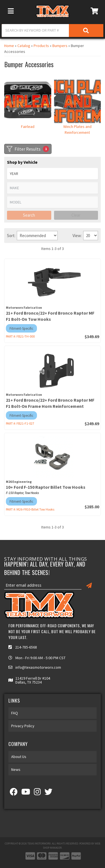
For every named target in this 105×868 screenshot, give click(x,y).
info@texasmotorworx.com (38, 667)
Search (29, 215)
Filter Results (28, 149)
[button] (53, 31)
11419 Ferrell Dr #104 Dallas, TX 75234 (33, 680)
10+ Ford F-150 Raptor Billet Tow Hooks (46, 487)
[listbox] (53, 174)
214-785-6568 (26, 647)
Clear (76, 215)
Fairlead (28, 127)
